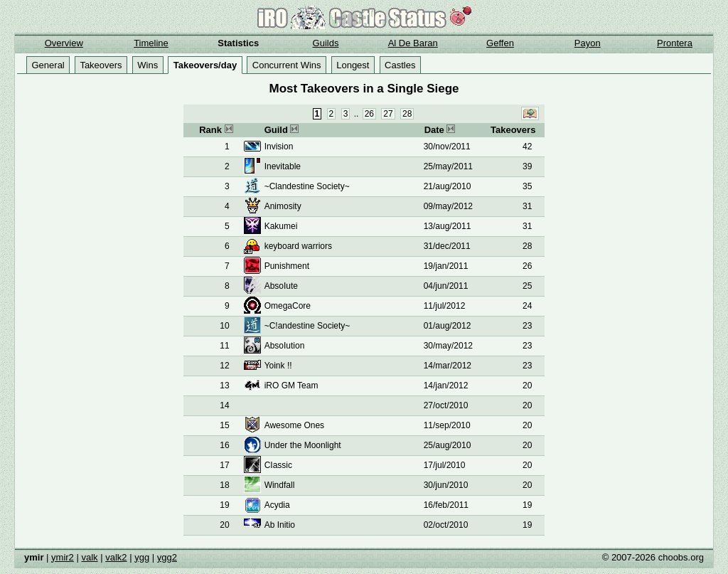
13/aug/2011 (448, 226)
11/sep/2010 (447, 425)
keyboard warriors (298, 246)
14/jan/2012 (446, 386)
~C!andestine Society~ (307, 326)
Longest (353, 65)
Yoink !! (278, 366)
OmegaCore (288, 306)
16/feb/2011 (446, 505)
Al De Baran (413, 43)
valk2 (116, 557)
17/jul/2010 (445, 465)
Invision (279, 147)
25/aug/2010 (448, 445)
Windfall (280, 485)
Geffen (500, 43)
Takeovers (101, 65)
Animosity (283, 206)
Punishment (287, 266)
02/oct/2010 (446, 525)
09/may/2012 (448, 206)
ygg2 (167, 557)
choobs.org (681, 557)
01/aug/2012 (448, 326)
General (48, 65)
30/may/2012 (448, 346)
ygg (142, 557)
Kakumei (281, 226)
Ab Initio (280, 525)
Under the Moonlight (303, 445)
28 (407, 114)
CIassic (278, 465)
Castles (400, 65)
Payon (588, 43)
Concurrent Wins (287, 65)
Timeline (151, 43)
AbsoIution (285, 346)
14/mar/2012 (448, 366)
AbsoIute (281, 286)
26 (369, 114)
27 (388, 114)
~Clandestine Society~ (307, 186)
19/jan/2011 (446, 266)
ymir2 (63, 557)
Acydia (277, 505)
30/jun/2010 (446, 485)
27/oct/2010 (446, 405)
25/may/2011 (448, 166)
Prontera (675, 43)
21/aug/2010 (448, 186)
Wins (148, 65)
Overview (64, 43)
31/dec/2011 (447, 246)
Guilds (326, 43)
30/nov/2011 (447, 147)
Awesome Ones (295, 425)
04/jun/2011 (446, 286)
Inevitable (283, 166)
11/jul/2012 (445, 306)
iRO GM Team (291, 386)
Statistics (238, 43)
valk (89, 557)
